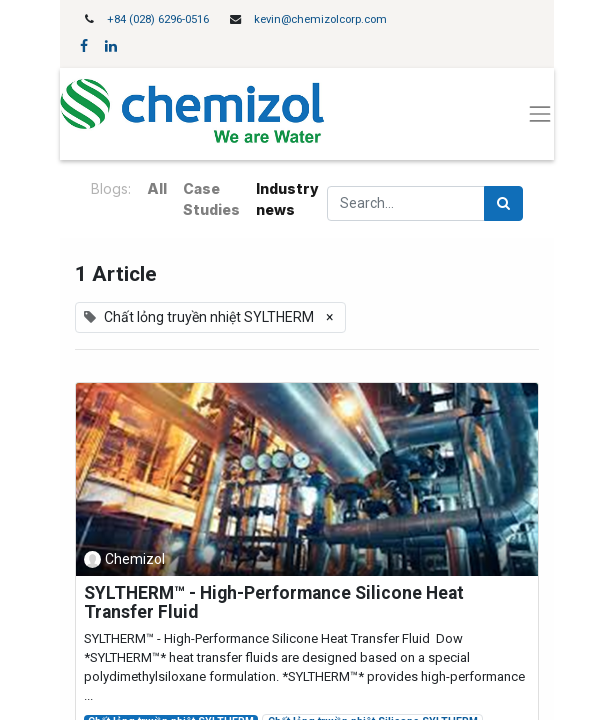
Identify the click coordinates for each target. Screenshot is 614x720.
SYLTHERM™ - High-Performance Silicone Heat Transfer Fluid (274, 603)
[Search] (503, 203)
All (157, 188)
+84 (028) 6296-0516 (158, 19)
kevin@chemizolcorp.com (320, 19)
